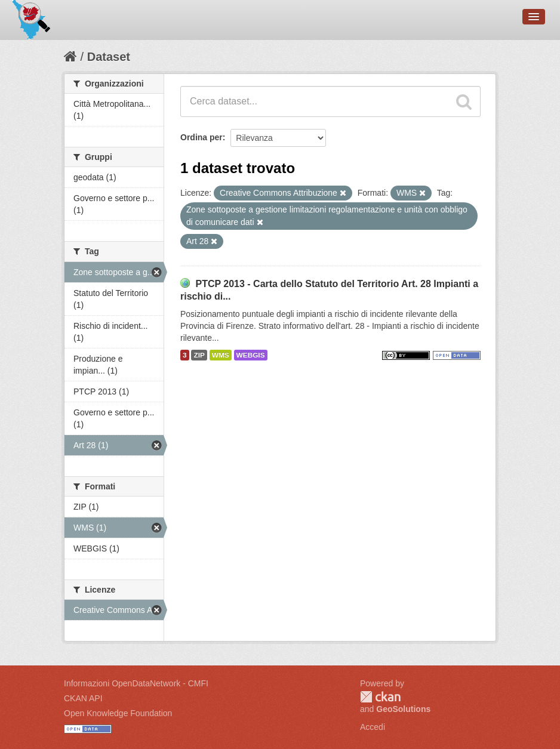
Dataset (109, 57)
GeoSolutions (403, 709)
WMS (221, 355)
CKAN (380, 697)
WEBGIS (251, 355)
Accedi (373, 727)
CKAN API (83, 698)
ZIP (199, 355)
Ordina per (201, 137)
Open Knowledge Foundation (118, 713)
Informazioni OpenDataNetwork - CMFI (136, 683)
